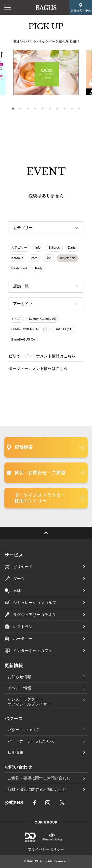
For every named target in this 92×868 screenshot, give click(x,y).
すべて (16, 319)
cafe (34, 258)
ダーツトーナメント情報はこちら (38, 368)
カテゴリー (19, 247)
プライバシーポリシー (46, 849)
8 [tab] (65, 109)
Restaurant (19, 268)
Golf (48, 258)
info (38, 247)
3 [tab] (28, 109)
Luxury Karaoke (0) (43, 319)
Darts (72, 247)
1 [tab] (13, 109)
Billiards (54, 247)
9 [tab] (72, 109)
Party (39, 268)
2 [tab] (20, 109)
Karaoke (17, 258)
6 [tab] (50, 109)
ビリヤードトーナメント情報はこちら (42, 356)
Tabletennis (67, 258)
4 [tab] (35, 109)
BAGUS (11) (64, 329)
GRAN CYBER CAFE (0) (29, 329)
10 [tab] (79, 109)
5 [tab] (42, 109)
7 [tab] (57, 109)
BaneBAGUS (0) (23, 339)
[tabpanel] (46, 73)
